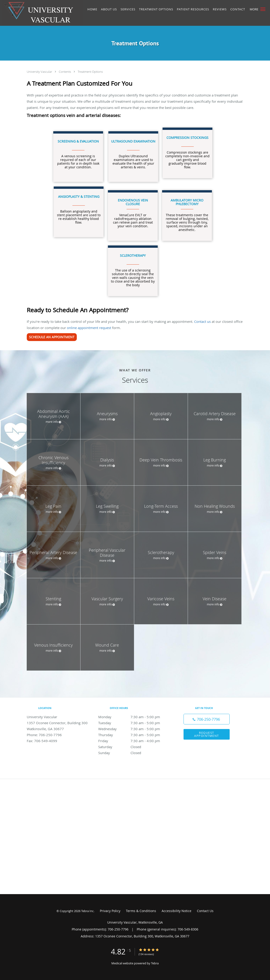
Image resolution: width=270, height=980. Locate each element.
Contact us (202, 321)
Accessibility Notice (177, 911)
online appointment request (89, 328)
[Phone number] (207, 719)
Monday (134, 717)
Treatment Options (90, 72)
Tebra (155, 963)
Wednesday (134, 729)
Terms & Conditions (141, 911)
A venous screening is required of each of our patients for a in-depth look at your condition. (78, 154)
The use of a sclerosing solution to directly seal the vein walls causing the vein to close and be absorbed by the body (133, 270)
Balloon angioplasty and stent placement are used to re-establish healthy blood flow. (79, 209)
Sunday (134, 753)
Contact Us (205, 911)
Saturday (134, 747)
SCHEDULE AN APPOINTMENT (52, 337)
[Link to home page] (42, 13)
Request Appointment (207, 734)
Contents (65, 72)
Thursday (134, 735)
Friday (134, 741)
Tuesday (134, 723)
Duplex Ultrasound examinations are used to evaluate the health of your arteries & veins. (133, 154)
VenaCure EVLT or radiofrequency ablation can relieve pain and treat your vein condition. (133, 213)
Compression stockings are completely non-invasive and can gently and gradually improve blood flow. (187, 152)
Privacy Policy (110, 911)
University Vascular (40, 72)
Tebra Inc (87, 911)
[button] (263, 9)
